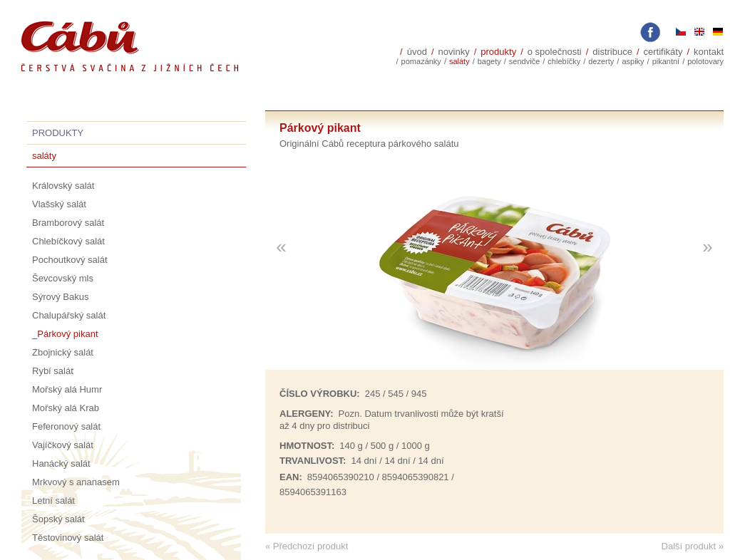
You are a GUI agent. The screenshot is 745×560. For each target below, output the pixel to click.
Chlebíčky (564, 61)
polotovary (705, 61)
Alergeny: (307, 414)
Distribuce (612, 52)
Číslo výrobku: (320, 394)
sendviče (524, 61)
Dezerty (601, 61)
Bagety (489, 61)
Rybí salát (53, 371)
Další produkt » (693, 546)
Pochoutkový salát (70, 260)
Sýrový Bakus (60, 297)
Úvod (417, 52)
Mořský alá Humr (67, 389)
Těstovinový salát (68, 538)
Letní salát (53, 501)
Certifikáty (663, 52)
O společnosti (555, 52)
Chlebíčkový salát (68, 241)
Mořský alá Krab (66, 408)
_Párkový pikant (65, 334)
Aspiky (633, 61)
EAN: (291, 477)
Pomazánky (421, 61)
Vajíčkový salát (63, 445)
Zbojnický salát (63, 352)
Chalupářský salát (69, 315)
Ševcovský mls (63, 278)
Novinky (454, 52)
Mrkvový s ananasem (76, 482)
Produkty (498, 52)
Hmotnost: (307, 446)
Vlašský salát (59, 204)
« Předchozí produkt (307, 546)
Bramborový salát (68, 223)
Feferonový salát (66, 426)
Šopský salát (58, 519)
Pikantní (666, 61)
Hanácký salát (61, 463)
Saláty (459, 61)
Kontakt (709, 52)
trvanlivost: (313, 461)
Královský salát (63, 186)
